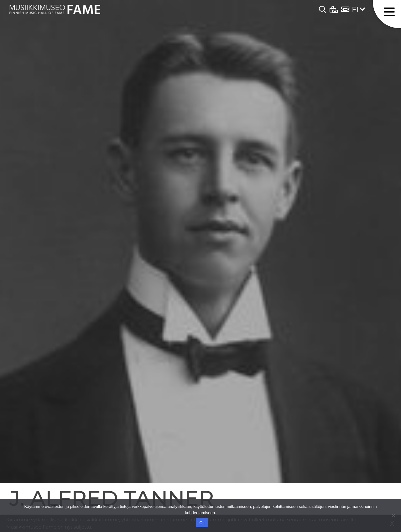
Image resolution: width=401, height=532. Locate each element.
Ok (202, 523)
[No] (393, 515)
